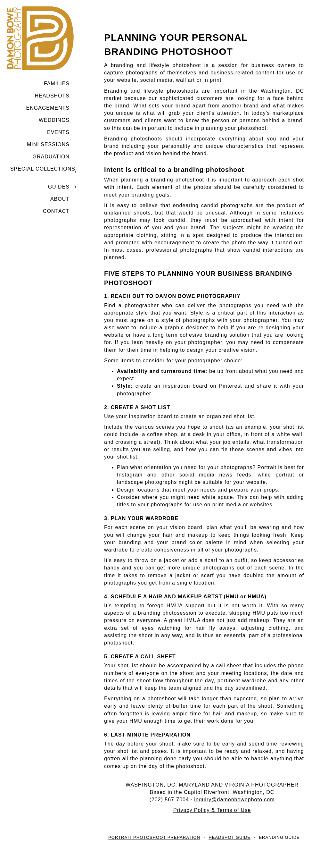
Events (58, 132)
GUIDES (59, 187)
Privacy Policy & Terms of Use (212, 810)
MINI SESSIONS (48, 144)
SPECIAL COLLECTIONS (43, 169)
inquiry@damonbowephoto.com (234, 800)
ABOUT (60, 199)
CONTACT (56, 211)
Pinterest (231, 386)
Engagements (48, 108)
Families (57, 84)
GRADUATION (51, 157)
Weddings (54, 120)
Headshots (52, 96)
